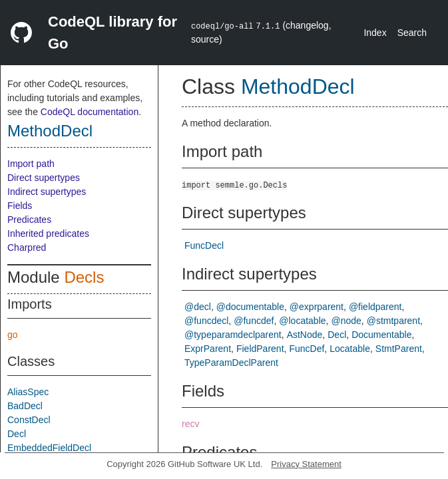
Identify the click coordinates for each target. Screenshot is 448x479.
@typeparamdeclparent (233, 335)
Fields (20, 206)
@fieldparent (375, 307)
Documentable (381, 335)
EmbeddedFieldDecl (49, 448)
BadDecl (25, 406)
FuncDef (307, 349)
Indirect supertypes (47, 192)
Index (375, 33)
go (13, 335)
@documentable (250, 307)
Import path (31, 164)
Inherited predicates (48, 234)
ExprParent (208, 349)
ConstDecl (29, 420)
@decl (198, 307)
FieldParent (260, 349)
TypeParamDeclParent (231, 363)
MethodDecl (50, 131)
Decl (17, 434)
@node (346, 321)
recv (190, 424)
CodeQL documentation (90, 112)
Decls (84, 277)
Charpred (27, 247)
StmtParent (399, 349)
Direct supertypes (44, 178)
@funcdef (254, 321)
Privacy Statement (306, 464)
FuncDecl (204, 245)
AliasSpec (28, 392)
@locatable (302, 321)
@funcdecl (206, 321)
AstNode (305, 335)
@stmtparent (393, 321)
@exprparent (317, 307)
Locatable (350, 349)
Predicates (29, 220)
